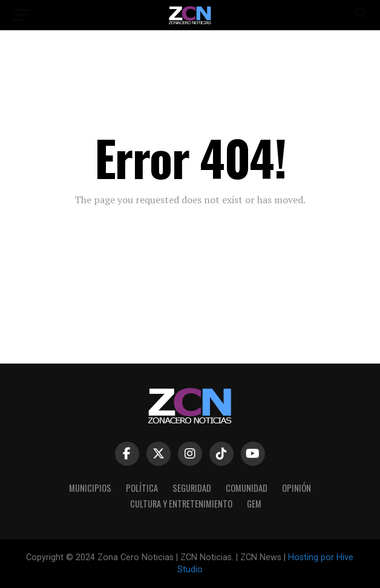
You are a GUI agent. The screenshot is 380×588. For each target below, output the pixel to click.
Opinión (296, 488)
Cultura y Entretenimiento (181, 504)
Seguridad (192, 488)
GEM (254, 504)
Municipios (90, 488)
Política (142, 488)
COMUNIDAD (247, 488)
